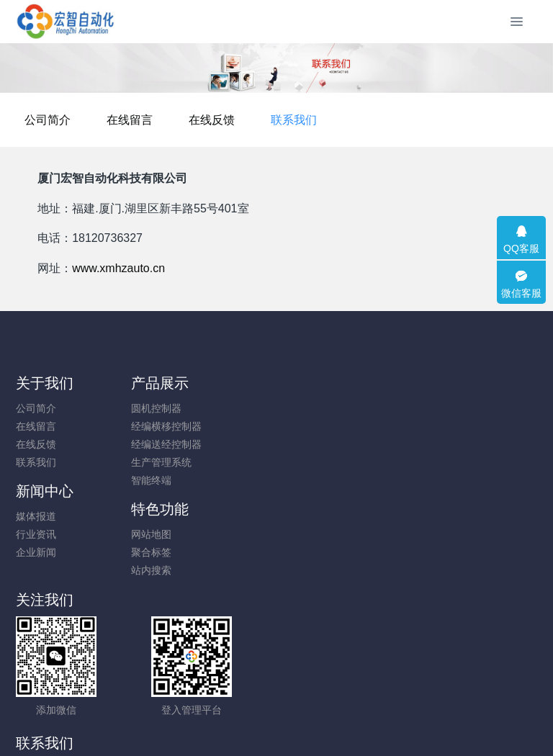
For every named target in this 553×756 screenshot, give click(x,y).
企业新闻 (306, 444)
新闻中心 (315, 383)
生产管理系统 (181, 462)
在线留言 (235, 120)
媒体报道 (306, 408)
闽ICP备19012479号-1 (276, 707)
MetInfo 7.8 (253, 725)
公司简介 (153, 120)
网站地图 (441, 408)
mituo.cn (363, 725)
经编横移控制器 (186, 426)
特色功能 (450, 383)
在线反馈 (318, 120)
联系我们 (400, 120)
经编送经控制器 (186, 444)
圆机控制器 (176, 408)
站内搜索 (441, 444)
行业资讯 (306, 426)
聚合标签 (441, 426)
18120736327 (339, 543)
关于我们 (45, 383)
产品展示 (180, 383)
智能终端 (171, 480)
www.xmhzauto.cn (118, 268)
